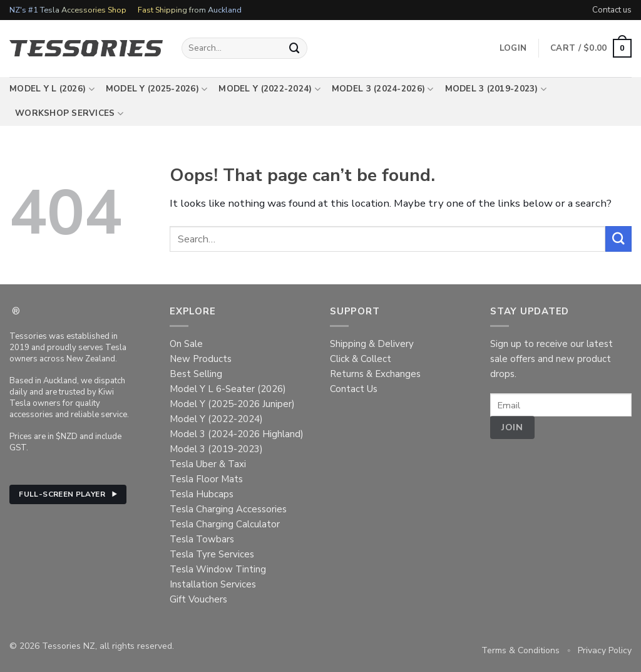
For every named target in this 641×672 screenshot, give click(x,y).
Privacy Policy (605, 650)
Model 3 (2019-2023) (496, 89)
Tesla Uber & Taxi (208, 464)
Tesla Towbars (202, 539)
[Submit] (295, 48)
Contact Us (354, 389)
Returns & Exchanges (375, 374)
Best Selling (196, 374)
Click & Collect (361, 359)
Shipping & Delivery (372, 344)
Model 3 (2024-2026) (383, 89)
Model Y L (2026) (52, 89)
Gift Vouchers (198, 599)
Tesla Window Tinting (218, 569)
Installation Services (213, 584)
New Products (201, 359)
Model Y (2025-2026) (157, 89)
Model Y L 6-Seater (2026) (228, 389)
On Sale (186, 344)
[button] (591, 48)
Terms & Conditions (520, 650)
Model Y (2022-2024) (269, 89)
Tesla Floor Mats (206, 479)
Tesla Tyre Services (212, 554)
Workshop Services (69, 113)
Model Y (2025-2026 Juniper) (232, 404)
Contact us (612, 10)
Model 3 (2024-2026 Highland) (237, 434)
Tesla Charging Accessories (228, 509)
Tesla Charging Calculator (225, 524)
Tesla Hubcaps (202, 494)
